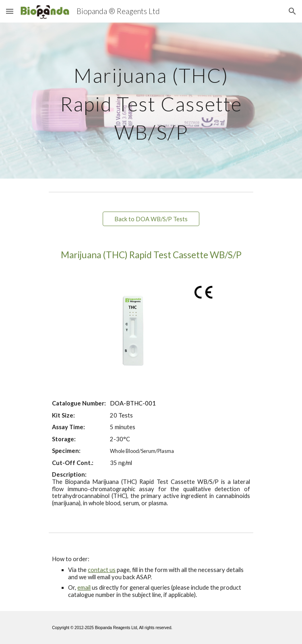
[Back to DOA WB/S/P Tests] (151, 219)
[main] (151, 101)
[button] (10, 11)
